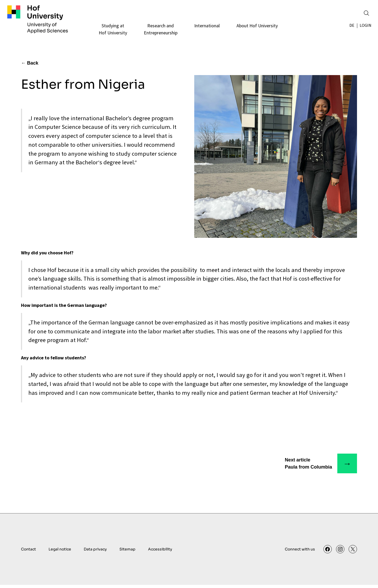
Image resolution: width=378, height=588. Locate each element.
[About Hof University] (256, 32)
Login (365, 29)
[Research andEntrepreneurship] (160, 32)
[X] (353, 552)
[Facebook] (328, 552)
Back (33, 66)
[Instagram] (340, 552)
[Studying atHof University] (112, 32)
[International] (206, 32)
